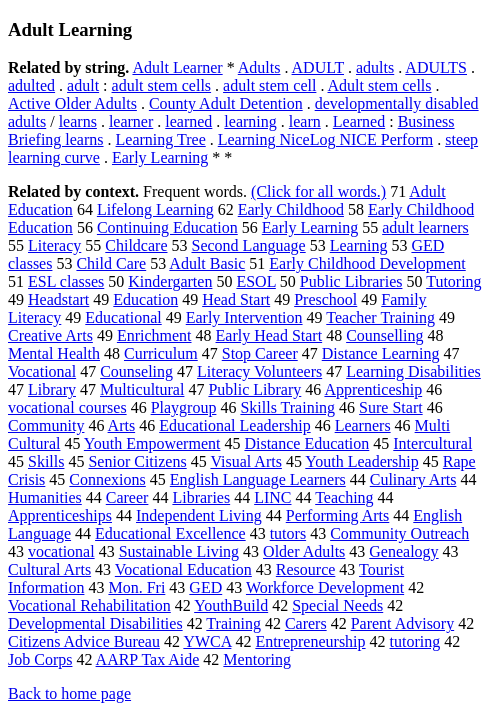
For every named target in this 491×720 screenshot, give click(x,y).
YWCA (207, 641)
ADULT (318, 67)
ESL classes (66, 281)
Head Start (236, 299)
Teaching (344, 497)
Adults (259, 67)
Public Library (254, 389)
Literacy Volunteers (259, 371)
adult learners (425, 227)
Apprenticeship (373, 389)
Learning (359, 245)
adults (375, 67)
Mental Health (54, 353)
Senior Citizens (137, 461)
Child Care (111, 263)
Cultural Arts (49, 569)
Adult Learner (177, 67)
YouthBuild (231, 605)
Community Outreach (399, 533)
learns (78, 121)
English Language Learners (258, 479)
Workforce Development (325, 587)
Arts (122, 425)
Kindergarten (170, 281)
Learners (363, 425)
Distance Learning (381, 353)
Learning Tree (161, 139)
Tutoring (453, 281)
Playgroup (184, 407)
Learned (359, 121)
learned (188, 121)
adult (83, 85)
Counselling (384, 335)
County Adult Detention (226, 103)
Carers (306, 623)
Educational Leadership (235, 425)
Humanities (45, 497)
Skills (46, 461)
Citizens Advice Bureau (84, 641)
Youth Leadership (361, 461)
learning (250, 121)
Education (145, 299)
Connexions (107, 479)
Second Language (249, 245)
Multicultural (142, 389)
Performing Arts (338, 515)
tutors (288, 533)
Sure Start (391, 407)
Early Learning (160, 157)
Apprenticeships (60, 515)
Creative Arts (50, 335)
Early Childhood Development (367, 263)
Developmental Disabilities (95, 623)
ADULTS (436, 67)
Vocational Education (183, 569)
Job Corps (40, 659)
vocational (61, 551)
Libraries (201, 497)
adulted (31, 85)
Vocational (42, 371)
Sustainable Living (179, 551)
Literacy (54, 245)
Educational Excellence (170, 533)
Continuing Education (167, 227)
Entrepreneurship (310, 641)
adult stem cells (162, 85)
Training (233, 623)
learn (305, 121)
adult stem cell (269, 85)
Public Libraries (351, 281)
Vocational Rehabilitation (89, 605)
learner (131, 121)
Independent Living (199, 515)
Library (52, 389)
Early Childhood (291, 209)
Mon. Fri (136, 587)
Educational (123, 317)
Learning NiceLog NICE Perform (325, 139)
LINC (272, 497)
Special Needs (337, 605)
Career (127, 497)
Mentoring (257, 659)
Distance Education (306, 443)
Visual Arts (245, 461)
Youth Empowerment (152, 443)
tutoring (415, 641)
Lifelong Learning (155, 209)
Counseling (136, 371)
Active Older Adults (72, 103)
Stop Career (260, 353)
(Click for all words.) (318, 191)
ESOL (255, 281)
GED (205, 587)
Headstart (58, 299)
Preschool (325, 299)
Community (46, 425)
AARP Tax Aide (148, 659)
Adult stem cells (380, 85)
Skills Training (287, 407)
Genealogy (403, 551)
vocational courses (67, 407)
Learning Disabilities (413, 371)
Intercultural (432, 443)
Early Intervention (244, 317)
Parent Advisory (403, 623)
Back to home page (69, 693)
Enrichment (154, 335)
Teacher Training (380, 317)
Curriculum (161, 353)
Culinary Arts (413, 479)
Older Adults (304, 551)
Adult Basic (207, 263)
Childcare (136, 245)
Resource (306, 569)
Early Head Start (269, 335)
